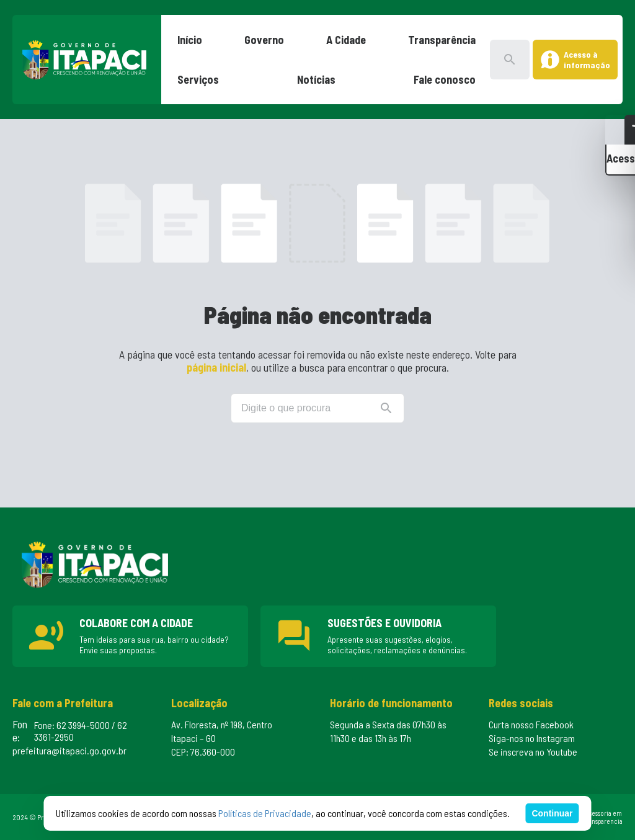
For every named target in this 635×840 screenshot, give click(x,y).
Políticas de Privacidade (265, 813)
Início (190, 40)
